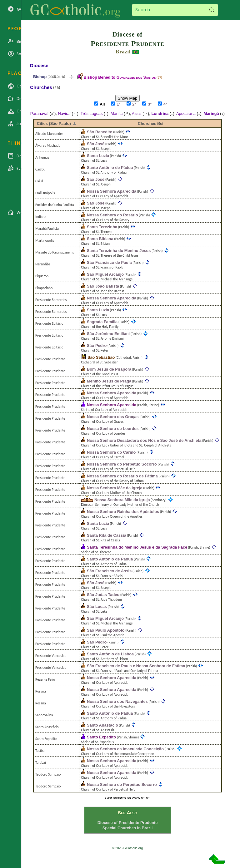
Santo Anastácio (102, 725)
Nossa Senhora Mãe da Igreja (115, 488)
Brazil (123, 52)
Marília (117, 113)
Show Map (128, 98)
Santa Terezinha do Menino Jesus (119, 251)
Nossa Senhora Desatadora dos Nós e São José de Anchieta (144, 440)
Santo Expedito (101, 737)
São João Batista (103, 286)
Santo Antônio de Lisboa (110, 654)
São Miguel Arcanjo (105, 274)
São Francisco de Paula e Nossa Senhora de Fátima (136, 666)
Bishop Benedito (120, 77)
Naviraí (64, 113)
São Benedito (100, 132)
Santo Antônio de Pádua (110, 168)
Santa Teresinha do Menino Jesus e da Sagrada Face (137, 547)
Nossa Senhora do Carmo (111, 452)
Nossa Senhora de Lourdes (113, 429)
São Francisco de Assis (109, 571)
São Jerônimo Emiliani (108, 334)
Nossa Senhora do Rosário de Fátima (122, 476)
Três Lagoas (92, 113)
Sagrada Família (102, 322)
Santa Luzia (98, 156)
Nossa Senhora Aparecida (112, 191)
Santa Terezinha (102, 227)
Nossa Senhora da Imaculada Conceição (125, 749)
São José (96, 144)
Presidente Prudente (127, 43)
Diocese (39, 65)
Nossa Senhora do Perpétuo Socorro (122, 464)
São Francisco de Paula (109, 262)
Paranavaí (39, 113)
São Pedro (97, 345)
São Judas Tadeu (103, 595)
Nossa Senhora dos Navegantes (117, 701)
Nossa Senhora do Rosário (112, 215)
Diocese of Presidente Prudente (128, 823)
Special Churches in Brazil (128, 828)
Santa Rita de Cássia (107, 535)
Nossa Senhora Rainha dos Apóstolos (123, 512)
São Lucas (97, 607)
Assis (137, 113)
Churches (147, 123)
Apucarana (186, 113)
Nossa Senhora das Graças (113, 417)
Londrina (160, 113)
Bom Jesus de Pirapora (109, 369)
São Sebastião (101, 357)
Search (212, 10)
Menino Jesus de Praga (109, 381)
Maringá (211, 113)
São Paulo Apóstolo (106, 630)
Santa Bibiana (100, 239)
